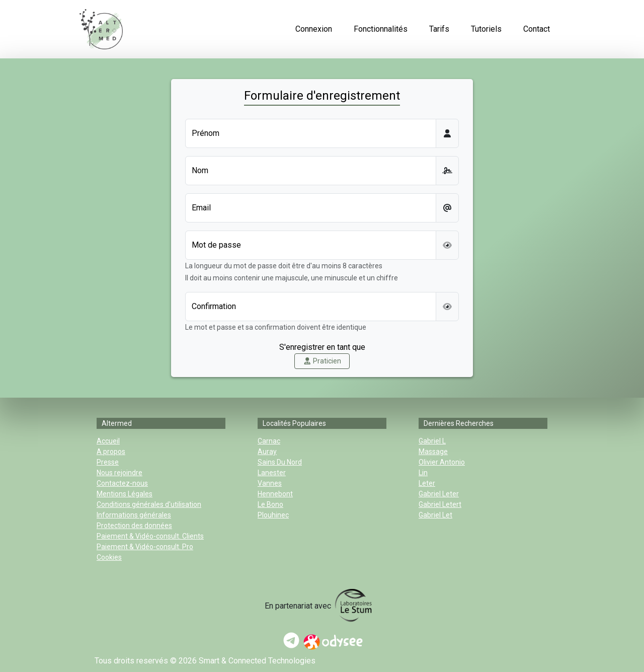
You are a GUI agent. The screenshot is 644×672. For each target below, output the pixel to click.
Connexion (314, 29)
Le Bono (270, 504)
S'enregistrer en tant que (322, 347)
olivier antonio (442, 462)
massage (433, 452)
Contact (537, 29)
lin (423, 473)
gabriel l (432, 441)
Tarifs (439, 29)
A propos (111, 452)
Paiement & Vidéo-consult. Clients (150, 536)
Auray (267, 452)
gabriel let (435, 515)
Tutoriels (486, 29)
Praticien (322, 361)
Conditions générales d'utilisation (149, 504)
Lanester (272, 473)
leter (427, 483)
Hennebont (275, 494)
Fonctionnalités (381, 29)
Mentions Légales (125, 494)
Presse (108, 462)
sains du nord (280, 462)
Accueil (108, 441)
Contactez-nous (122, 483)
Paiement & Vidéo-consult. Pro (145, 547)
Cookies (109, 557)
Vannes (270, 483)
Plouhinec (273, 515)
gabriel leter (439, 494)
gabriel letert (440, 504)
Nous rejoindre (119, 473)
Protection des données (134, 526)
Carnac (269, 441)
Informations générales (134, 515)
